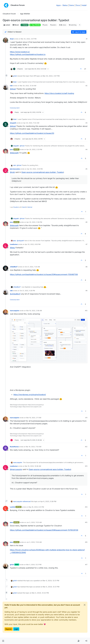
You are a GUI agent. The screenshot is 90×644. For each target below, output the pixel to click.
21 (85, 69)
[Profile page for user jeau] (6, 151)
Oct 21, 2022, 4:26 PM (27, 291)
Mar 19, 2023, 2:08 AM (34, 311)
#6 (86, 222)
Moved (16, 25)
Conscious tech (15, 108)
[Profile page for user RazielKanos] (6, 448)
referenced (27, 501)
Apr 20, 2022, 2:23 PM (34, 149)
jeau (11, 149)
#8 (86, 267)
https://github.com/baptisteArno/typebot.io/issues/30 (32, 133)
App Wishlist (35, 25)
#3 (86, 123)
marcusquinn (15, 311)
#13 (86, 466)
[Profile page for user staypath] (6, 124)
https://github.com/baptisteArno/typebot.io (28, 54)
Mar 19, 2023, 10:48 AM (33, 466)
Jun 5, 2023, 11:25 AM (34, 522)
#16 (86, 542)
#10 (86, 311)
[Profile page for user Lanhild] (6, 508)
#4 (86, 149)
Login (16, 629)
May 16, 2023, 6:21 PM (36, 507)
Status (65, 5)
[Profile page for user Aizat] (6, 40)
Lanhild (13, 507)
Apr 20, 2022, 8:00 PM (33, 244)
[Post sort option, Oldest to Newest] (13, 32)
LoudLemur (14, 244)
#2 (86, 86)
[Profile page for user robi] (6, 87)
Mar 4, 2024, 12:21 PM (34, 565)
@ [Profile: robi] (12, 172)
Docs (78, 5)
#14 (86, 507)
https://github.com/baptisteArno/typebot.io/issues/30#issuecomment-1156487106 (44, 274)
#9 (86, 291)
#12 (86, 447)
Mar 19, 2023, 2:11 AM (34, 418)
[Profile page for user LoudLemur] (6, 246)
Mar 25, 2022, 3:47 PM (29, 39)
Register (9, 629)
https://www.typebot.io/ (20, 52)
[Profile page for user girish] (6, 566)
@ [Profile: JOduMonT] (15, 294)
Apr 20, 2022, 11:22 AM (31, 123)
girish (15, 76)
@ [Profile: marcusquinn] (16, 469)
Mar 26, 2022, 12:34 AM (28, 86)
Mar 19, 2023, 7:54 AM (34, 447)
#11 (86, 418)
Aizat (12, 39)
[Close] (85, 605)
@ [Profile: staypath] (14, 153)
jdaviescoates (15, 169)
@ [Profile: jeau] (12, 248)
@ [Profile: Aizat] (13, 89)
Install (84, 5)
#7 (87, 244)
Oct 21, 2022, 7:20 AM (32, 267)
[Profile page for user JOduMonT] (6, 268)
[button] (3, 641)
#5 (86, 169)
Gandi (24, 207)
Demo (72, 5)
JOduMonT (14, 267)
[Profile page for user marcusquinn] (6, 312)
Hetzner (30, 207)
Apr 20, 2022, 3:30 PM (35, 169)
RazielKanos (14, 447)
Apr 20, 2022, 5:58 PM (34, 222)
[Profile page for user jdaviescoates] (6, 170)
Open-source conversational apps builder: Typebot (43, 172)
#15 (86, 522)
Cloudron (16, 207)
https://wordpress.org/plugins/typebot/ (30, 395)
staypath (13, 123)
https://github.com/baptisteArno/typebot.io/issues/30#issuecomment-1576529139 (44, 530)
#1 (87, 39)
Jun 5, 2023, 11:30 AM (34, 542)
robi (11, 86)
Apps (58, 5)
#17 (86, 565)
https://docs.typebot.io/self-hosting (59, 93)
